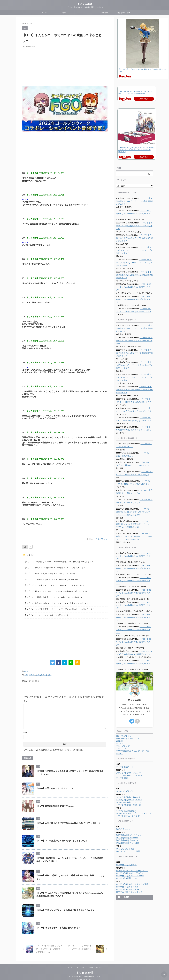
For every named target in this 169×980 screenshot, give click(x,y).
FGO (84, 13)
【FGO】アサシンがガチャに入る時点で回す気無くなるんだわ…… (66, 907)
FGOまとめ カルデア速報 (128, 816)
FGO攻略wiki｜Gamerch (127, 805)
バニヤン (32, 672)
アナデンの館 (122, 743)
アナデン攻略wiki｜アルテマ (129, 737)
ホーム (70, 964)
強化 (50, 672)
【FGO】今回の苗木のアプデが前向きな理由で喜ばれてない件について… (69, 820)
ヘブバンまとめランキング (128, 781)
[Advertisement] (65, 66)
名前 (25, 729)
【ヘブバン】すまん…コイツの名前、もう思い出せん (45, 613)
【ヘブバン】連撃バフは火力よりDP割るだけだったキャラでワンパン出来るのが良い (134, 503)
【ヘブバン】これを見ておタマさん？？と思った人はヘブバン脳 (49, 579)
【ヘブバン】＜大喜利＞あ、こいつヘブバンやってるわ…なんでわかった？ (53, 584)
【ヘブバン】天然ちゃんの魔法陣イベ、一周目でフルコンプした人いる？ (53, 567)
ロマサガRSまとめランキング (129, 857)
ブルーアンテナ (123, 711)
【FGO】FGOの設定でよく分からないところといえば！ (61, 837)
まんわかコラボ (42, 672)
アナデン (65, 13)
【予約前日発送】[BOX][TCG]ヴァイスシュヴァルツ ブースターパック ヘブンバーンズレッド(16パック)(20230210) (136, 150)
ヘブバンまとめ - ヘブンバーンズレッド (134, 778)
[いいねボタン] (25, 547)
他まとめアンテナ (124, 13)
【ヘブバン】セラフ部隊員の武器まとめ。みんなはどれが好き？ (49, 573)
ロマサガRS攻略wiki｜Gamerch (130, 840)
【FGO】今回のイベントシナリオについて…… (57, 785)
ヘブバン (45, 13)
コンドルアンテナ (124, 701)
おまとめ (120, 708)
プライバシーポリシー (94, 964)
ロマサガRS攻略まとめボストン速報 (132, 849)
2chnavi (119, 706)
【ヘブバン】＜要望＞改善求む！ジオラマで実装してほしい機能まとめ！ (53, 596)
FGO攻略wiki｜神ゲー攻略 (128, 808)
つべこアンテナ (123, 713)
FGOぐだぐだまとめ (125, 813)
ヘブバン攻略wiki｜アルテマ (129, 767)
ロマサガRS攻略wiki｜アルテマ (130, 838)
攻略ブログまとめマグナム (128, 703)
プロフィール (79, 964)
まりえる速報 (84, 4)
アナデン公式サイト (125, 732)
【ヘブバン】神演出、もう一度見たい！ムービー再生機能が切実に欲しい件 (53, 590)
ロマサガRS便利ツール (126, 843)
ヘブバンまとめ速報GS (126, 775)
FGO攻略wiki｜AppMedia (127, 802)
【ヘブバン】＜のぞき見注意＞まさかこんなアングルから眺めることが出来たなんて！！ (59, 607)
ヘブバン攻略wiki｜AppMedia (129, 764)
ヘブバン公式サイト (125, 756)
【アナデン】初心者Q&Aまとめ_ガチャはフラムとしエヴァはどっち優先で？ (134, 247)
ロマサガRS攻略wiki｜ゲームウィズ (132, 835)
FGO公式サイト (123, 794)
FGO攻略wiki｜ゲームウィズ (129, 800)
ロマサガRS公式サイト (126, 829)
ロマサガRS (104, 13)
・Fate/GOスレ (100, 539)
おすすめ (30, 555)
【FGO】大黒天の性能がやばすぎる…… (54, 802)
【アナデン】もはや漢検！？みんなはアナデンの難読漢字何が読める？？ (134, 201)
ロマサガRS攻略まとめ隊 (127, 851)
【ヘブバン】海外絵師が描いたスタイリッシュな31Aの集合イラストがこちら (54, 601)
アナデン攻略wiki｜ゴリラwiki (129, 740)
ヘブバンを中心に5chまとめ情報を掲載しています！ (84, 973)
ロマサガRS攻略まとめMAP (128, 854)
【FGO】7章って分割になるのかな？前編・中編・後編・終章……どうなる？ (70, 872)
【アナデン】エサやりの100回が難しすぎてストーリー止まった (134, 223)
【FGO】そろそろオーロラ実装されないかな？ (57, 924)
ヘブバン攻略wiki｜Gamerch (129, 770)
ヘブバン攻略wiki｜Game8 (128, 762)
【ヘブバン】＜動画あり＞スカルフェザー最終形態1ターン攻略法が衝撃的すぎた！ (56, 561)
